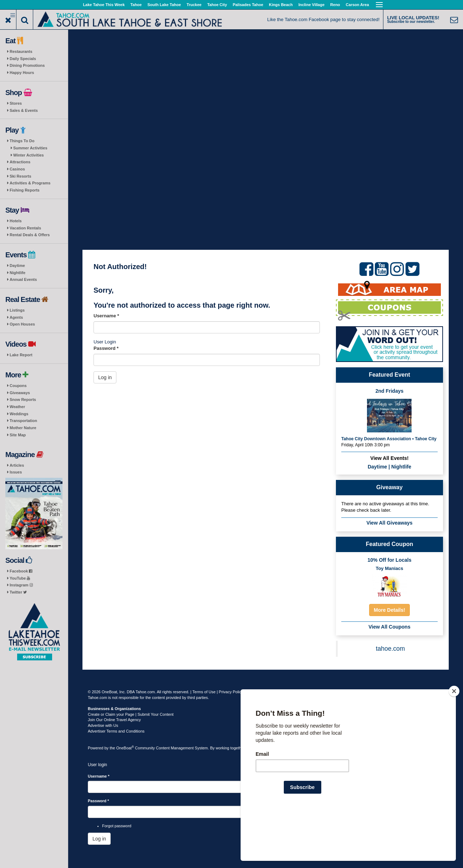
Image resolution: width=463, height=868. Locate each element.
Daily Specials (23, 59)
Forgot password (117, 826)
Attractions (20, 162)
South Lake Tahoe (164, 5)
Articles (17, 465)
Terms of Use (204, 692)
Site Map (18, 435)
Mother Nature (23, 428)
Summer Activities (30, 148)
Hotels (16, 221)
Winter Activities (29, 155)
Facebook (21, 571)
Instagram (21, 585)
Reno (335, 5)
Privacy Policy (231, 692)
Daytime (17, 266)
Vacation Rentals (25, 228)
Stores (16, 103)
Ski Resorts (21, 176)
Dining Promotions (27, 65)
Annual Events (23, 279)
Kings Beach (281, 5)
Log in (105, 377)
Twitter (18, 592)
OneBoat (125, 748)
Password (106, 348)
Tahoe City (217, 5)
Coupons (18, 386)
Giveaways (20, 393)
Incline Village (311, 5)
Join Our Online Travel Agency (114, 720)
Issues (16, 472)
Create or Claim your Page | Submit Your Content (131, 714)
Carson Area (358, 5)
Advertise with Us (103, 725)
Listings (17, 310)
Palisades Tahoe (248, 5)
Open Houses (22, 324)
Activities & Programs (30, 183)
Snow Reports (23, 400)
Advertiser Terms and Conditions (116, 731)
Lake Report (21, 355)
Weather (17, 407)
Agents (16, 317)
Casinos (17, 169)
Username (106, 316)
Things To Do (22, 141)
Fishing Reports (25, 190)
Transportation (23, 421)
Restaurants (21, 51)
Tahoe (136, 5)
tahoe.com (391, 649)
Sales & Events (24, 110)
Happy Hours (22, 73)
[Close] (454, 737)
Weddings (19, 414)
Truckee (194, 5)
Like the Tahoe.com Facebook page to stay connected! (324, 19)
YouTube (20, 578)
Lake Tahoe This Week (104, 5)
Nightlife (17, 273)
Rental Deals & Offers (30, 235)
